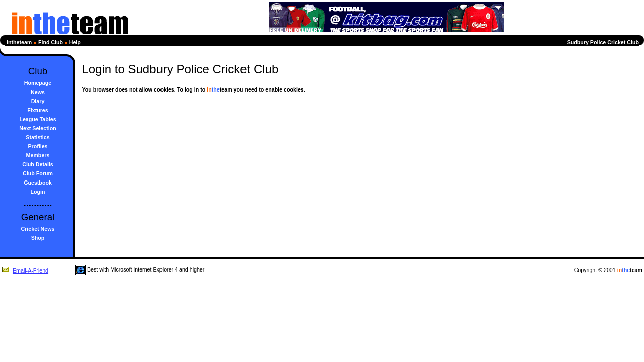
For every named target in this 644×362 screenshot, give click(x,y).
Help (75, 42)
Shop (38, 238)
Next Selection (37, 128)
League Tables (37, 119)
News (38, 92)
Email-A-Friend (25, 270)
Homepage (38, 83)
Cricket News (38, 229)
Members (38, 155)
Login (38, 192)
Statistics (37, 137)
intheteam (19, 42)
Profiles (37, 146)
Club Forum (38, 173)
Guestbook (38, 183)
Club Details (38, 164)
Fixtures (37, 110)
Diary (38, 101)
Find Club (51, 42)
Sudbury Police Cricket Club (603, 42)
